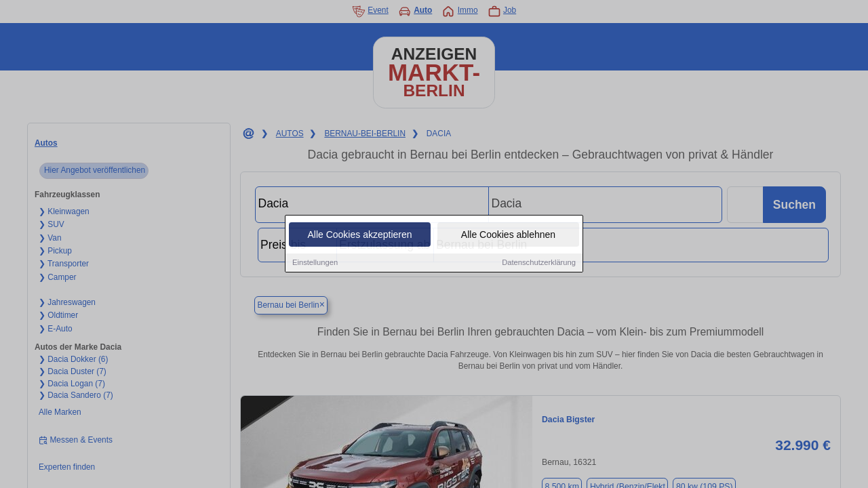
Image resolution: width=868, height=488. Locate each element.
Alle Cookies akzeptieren (359, 235)
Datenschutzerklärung (539, 263)
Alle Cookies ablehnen (508, 235)
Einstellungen (315, 263)
